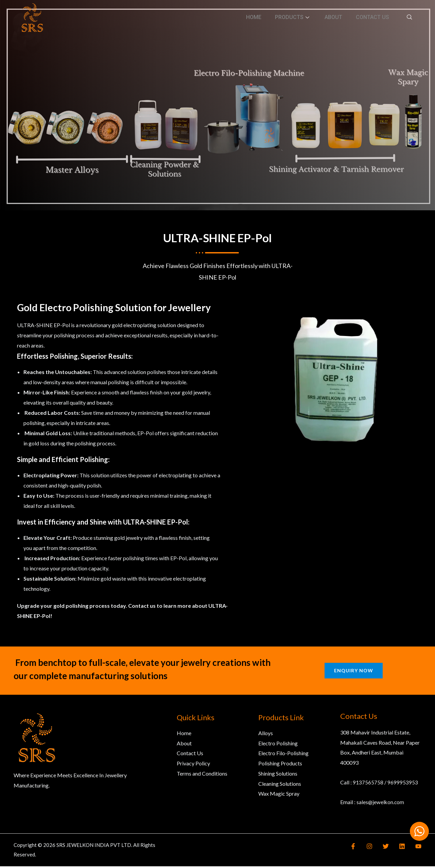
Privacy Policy (193, 765)
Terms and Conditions (202, 775)
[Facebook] (360, 848)
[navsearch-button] (410, 17)
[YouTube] (418, 848)
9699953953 (403, 784)
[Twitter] (389, 848)
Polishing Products (280, 765)
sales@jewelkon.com (381, 803)
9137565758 (368, 784)
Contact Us (372, 17)
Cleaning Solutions (280, 785)
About (333, 17)
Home (254, 17)
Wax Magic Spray (279, 795)
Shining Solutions (278, 775)
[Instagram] (375, 848)
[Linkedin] (404, 848)
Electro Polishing (278, 745)
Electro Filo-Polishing (283, 755)
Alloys (266, 735)
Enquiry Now (354, 672)
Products (293, 17)
